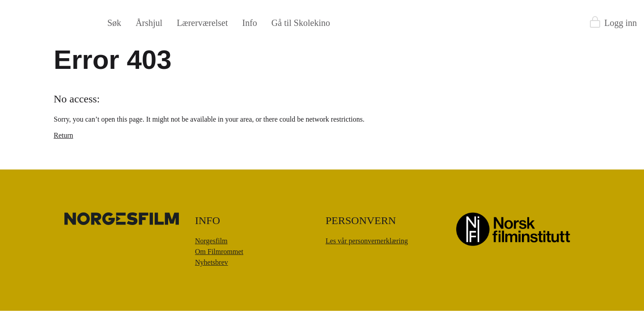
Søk (114, 23)
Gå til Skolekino (301, 23)
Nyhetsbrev (212, 262)
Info (250, 23)
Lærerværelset (202, 23)
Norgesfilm (211, 241)
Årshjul (149, 23)
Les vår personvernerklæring (367, 241)
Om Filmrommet (219, 252)
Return (64, 135)
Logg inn (621, 23)
